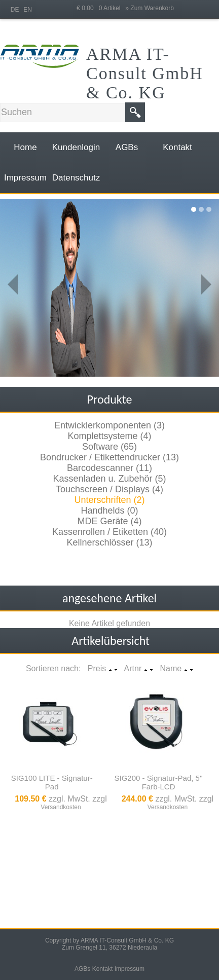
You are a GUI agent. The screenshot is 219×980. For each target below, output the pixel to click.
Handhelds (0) (109, 511)
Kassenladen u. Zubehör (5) (109, 479)
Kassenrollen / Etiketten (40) (109, 532)
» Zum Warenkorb (150, 8)
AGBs (82, 969)
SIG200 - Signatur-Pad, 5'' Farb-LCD (159, 782)
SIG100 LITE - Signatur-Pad (52, 782)
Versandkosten (61, 807)
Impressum (130, 969)
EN (28, 10)
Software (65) (109, 447)
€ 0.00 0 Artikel (101, 8)
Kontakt (103, 969)
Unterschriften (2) (109, 500)
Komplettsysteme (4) (109, 436)
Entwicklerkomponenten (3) (109, 425)
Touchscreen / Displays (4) (109, 489)
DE (15, 10)
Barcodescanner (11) (109, 468)
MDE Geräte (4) (109, 521)
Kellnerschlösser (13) (109, 542)
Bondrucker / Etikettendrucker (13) (109, 457)
